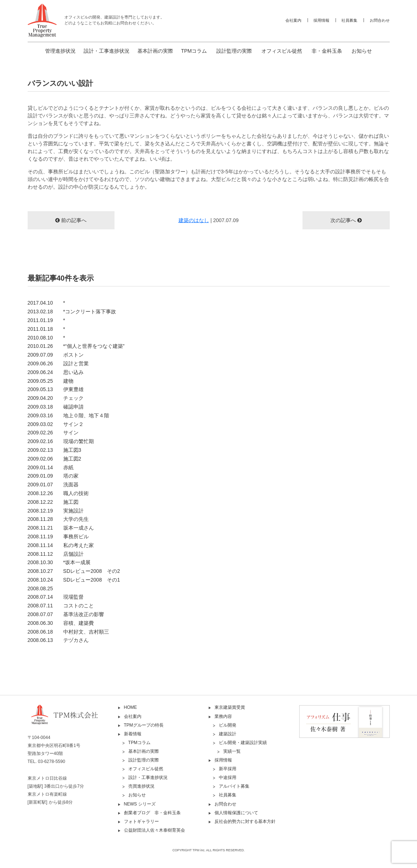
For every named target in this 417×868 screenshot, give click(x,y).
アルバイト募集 (234, 786)
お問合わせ (380, 20)
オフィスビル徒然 (282, 51)
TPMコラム (194, 51)
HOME (131, 707)
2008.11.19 (58, 537)
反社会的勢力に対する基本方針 (245, 821)
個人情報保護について (236, 813)
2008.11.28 (58, 519)
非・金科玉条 (327, 51)
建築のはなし (194, 220)
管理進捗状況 (60, 51)
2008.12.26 (58, 493)
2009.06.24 (56, 372)
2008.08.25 (40, 588)
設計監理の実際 (234, 51)
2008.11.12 (56, 554)
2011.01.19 (47, 320)
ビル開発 (228, 725)
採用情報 (321, 20)
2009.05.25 (51, 381)
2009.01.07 (53, 485)
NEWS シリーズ (140, 804)
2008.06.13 (58, 640)
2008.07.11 (61, 606)
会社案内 (293, 20)
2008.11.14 (61, 545)
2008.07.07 (66, 614)
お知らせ (362, 51)
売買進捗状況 (141, 786)
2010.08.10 (47, 338)
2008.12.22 (53, 502)
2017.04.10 (47, 303)
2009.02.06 (55, 459)
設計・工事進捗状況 (107, 51)
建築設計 (228, 734)
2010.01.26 (76, 346)
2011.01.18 (47, 329)
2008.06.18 (68, 632)
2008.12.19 (56, 511)
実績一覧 (232, 751)
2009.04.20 (56, 398)
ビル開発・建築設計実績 (243, 743)
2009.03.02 (56, 424)
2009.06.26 (58, 363)
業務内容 (223, 716)
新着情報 (133, 734)
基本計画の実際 (155, 51)
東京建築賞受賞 (230, 707)
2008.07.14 (56, 597)
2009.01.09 (53, 476)
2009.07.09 (56, 355)
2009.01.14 (51, 467)
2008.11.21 (61, 528)
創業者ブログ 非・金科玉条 (152, 813)
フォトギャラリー (141, 821)
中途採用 (228, 777)
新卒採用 (228, 769)
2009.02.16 (61, 441)
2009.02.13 (55, 450)
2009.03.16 (68, 415)
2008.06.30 (61, 623)
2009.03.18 (56, 407)
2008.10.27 (74, 571)
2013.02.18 (72, 312)
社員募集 (349, 20)
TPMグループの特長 (144, 725)
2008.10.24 (74, 580)
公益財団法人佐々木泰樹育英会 (155, 830)
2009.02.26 (53, 433)
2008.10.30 (59, 562)
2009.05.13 (56, 389)
